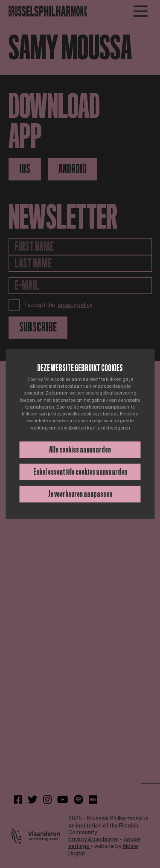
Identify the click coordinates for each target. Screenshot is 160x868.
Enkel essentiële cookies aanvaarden (80, 472)
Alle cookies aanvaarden (80, 450)
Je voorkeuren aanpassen (80, 494)
